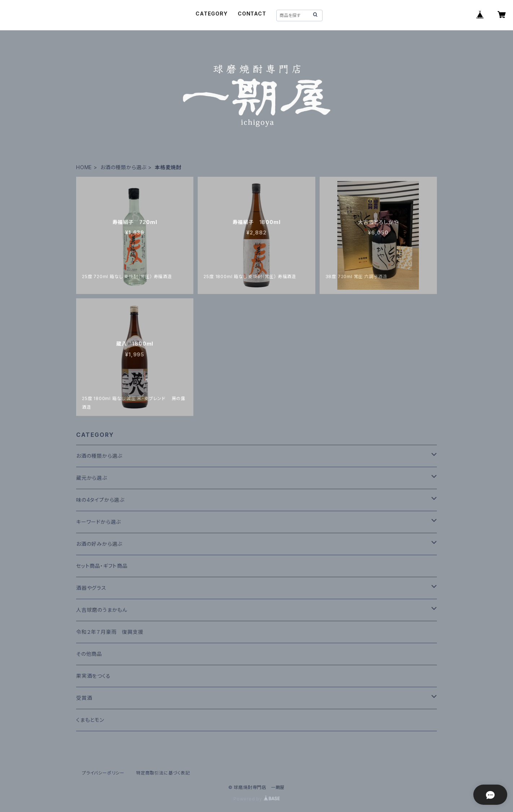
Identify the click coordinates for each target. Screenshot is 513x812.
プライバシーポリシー (103, 773)
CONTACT (252, 14)
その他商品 (89, 654)
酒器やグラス (91, 588)
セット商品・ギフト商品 (102, 566)
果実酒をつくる (93, 676)
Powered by (256, 799)
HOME (84, 167)
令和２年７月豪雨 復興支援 (110, 632)
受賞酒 (84, 698)
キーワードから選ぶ (98, 522)
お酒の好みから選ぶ (99, 544)
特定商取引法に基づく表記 (163, 773)
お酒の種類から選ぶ (123, 167)
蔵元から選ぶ (92, 478)
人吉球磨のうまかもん (102, 610)
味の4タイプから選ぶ (100, 500)
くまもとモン (90, 720)
